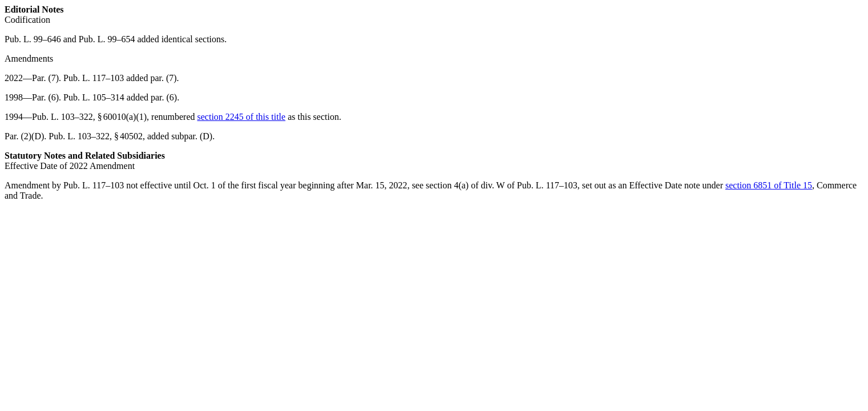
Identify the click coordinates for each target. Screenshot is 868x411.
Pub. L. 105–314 (94, 97)
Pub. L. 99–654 (107, 39)
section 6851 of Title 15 (769, 185)
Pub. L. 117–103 (94, 78)
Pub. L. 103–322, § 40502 (96, 136)
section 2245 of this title (242, 117)
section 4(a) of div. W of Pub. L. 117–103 (502, 185)
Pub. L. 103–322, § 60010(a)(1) (89, 117)
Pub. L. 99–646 (33, 39)
